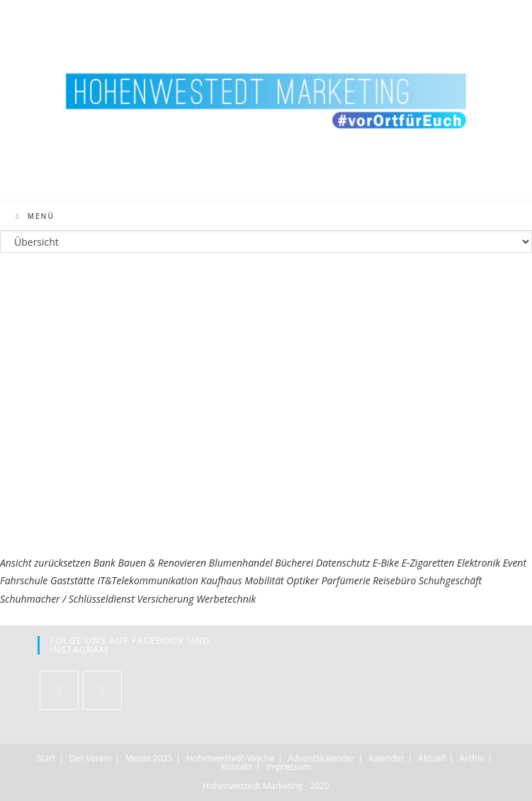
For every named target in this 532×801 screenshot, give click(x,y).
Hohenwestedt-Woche (230, 758)
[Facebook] (59, 690)
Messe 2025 (149, 758)
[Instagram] (102, 690)
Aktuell (431, 758)
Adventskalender (322, 758)
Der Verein (90, 758)
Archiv (471, 758)
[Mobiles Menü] (35, 216)
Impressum (288, 767)
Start (46, 758)
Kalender (386, 758)
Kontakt (236, 767)
